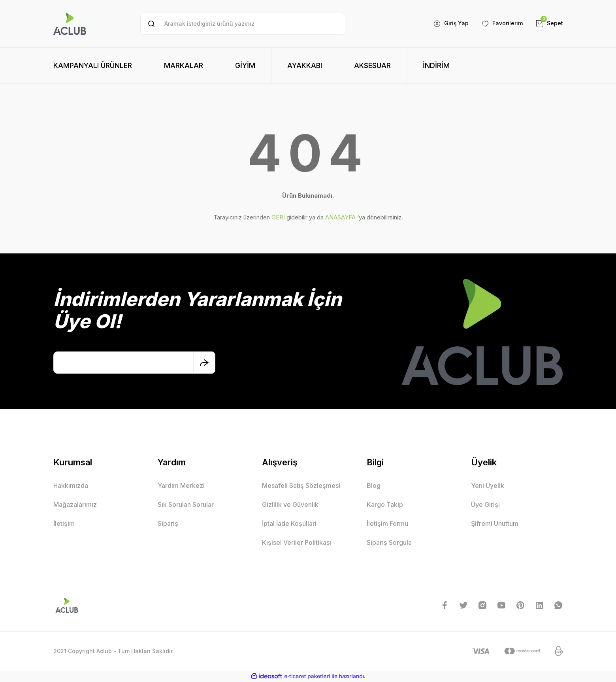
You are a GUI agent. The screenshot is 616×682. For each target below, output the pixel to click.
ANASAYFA (340, 217)
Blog (374, 486)
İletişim (64, 523)
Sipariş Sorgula (389, 542)
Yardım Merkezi (181, 486)
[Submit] (204, 363)
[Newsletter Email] (134, 363)
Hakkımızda (71, 486)
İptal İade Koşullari (289, 523)
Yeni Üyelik (488, 486)
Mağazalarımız (75, 504)
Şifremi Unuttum (495, 523)
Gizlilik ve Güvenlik (290, 504)
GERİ (278, 217)
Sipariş (168, 523)
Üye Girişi (485, 504)
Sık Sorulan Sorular (186, 504)
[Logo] (70, 24)
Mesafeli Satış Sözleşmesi (301, 486)
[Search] (243, 24)
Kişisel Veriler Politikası (297, 542)
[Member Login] (451, 24)
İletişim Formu (387, 523)
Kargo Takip (385, 504)
